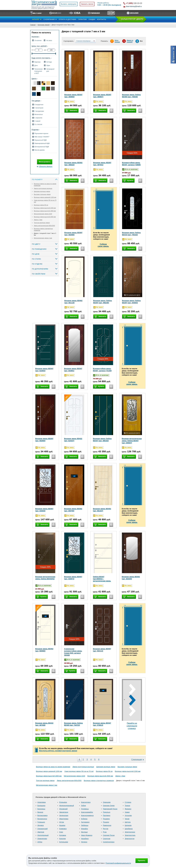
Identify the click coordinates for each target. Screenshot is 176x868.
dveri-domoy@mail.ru (134, 6)
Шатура (128, 822)
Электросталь (130, 835)
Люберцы (85, 825)
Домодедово (42, 839)
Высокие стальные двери (42, 194)
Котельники (64, 842)
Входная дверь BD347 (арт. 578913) (102, 724)
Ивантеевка (64, 819)
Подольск (107, 812)
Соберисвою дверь (103, 245)
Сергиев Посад (109, 835)
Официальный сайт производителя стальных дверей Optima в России (43, 8)
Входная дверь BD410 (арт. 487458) (44, 724)
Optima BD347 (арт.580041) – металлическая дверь (102, 579)
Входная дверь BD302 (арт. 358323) (73, 164)
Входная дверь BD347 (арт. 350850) (73, 96)
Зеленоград (64, 815)
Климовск (63, 829)
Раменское (107, 825)
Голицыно (41, 822)
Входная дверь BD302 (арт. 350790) (73, 510)
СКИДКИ (92, 19)
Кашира (62, 825)
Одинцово (107, 802)
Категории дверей (44, 25)
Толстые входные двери (42, 223)
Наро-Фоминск (87, 835)
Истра (62, 822)
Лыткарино (85, 822)
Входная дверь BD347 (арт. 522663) (44, 370)
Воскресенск (42, 819)
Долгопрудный (43, 835)
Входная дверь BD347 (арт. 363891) (73, 370)
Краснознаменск (87, 815)
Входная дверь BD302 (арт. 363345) (131, 578)
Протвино (107, 815)
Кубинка (84, 819)
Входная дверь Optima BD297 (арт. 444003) (131, 302)
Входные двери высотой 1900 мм (45, 211)
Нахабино (85, 839)
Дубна (40, 842)
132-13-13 (134, 3)
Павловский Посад (110, 809)
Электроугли (129, 839)
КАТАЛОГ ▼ (37, 19)
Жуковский (63, 809)
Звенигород (64, 812)
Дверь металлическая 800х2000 (44, 226)
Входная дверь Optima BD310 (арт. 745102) (131, 234)
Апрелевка (42, 802)
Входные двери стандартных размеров (99, 781)
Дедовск (41, 825)
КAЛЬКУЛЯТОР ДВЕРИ (132, 19)
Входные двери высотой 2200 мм (45, 208)
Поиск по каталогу (41, 33)
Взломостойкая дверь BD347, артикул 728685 (131, 164)
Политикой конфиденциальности (118, 863)
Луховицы (85, 809)
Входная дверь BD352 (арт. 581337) (102, 510)
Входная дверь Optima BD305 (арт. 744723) (73, 724)
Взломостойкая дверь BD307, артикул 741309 (102, 370)
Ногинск (84, 842)
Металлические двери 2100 (43, 214)
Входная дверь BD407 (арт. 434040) (44, 510)
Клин (61, 832)
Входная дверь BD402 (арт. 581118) (73, 302)
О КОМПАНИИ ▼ (50, 19)
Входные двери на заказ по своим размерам (53, 767)
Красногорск (86, 802)
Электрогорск (130, 832)
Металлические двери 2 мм (43, 238)
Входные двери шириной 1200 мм (45, 197)
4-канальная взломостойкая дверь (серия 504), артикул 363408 (73, 652)
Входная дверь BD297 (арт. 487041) (102, 164)
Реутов (106, 829)
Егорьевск (63, 802)
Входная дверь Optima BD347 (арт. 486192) (102, 440)
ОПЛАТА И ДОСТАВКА (67, 19)
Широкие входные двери (42, 191)
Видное (40, 812)
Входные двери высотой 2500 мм (45, 217)
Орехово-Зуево (109, 806)
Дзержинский (42, 829)
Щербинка (129, 829)
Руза (105, 832)
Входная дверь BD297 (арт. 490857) (102, 96)
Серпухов (107, 839)
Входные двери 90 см (41, 205)
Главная (33, 25)
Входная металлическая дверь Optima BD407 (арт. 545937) (132, 441)
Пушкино (106, 819)
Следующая (137, 759)
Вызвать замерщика (69, 4)
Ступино (128, 802)
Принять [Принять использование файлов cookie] (142, 861)
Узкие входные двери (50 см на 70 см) (79, 771)
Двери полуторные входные (43, 188)
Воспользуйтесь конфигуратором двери (58, 751)
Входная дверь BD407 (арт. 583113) (102, 650)
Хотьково (128, 815)
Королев (62, 839)
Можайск (85, 829)
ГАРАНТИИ (82, 19)
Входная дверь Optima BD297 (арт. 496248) (103, 302)
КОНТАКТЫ (102, 19)
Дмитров (41, 832)
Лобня (83, 806)
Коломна (63, 835)
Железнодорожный (67, 806)
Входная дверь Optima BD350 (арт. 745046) (131, 96)
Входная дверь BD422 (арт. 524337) (73, 440)
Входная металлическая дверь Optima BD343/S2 (45, 578)
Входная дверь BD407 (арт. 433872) (73, 578)
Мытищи (84, 832)
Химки (127, 812)
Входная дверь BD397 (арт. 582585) (73, 234)
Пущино (106, 822)
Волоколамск (42, 815)
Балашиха (41, 806)
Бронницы (41, 809)
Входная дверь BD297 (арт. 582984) (44, 440)
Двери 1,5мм (38, 220)
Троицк (127, 806)
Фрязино (128, 809)
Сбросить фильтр (46, 166)
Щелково (128, 825)
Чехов (127, 819)
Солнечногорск (109, 842)
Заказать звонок (87, 4)
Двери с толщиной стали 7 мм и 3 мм (130, 781)
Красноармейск (87, 812)
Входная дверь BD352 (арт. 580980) (44, 650)
